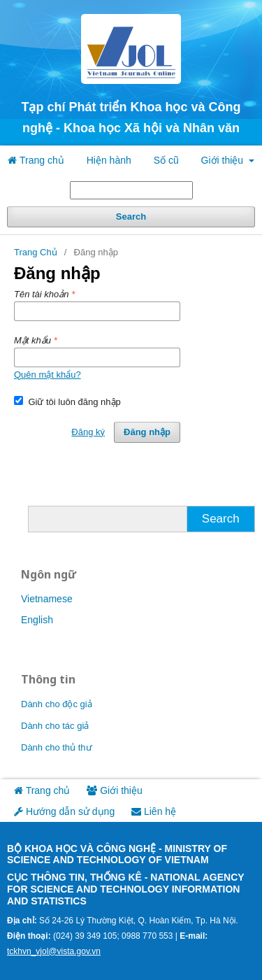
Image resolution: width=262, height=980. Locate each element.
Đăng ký (88, 432)
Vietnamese (47, 599)
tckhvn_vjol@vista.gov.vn (54, 951)
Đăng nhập (147, 432)
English (37, 620)
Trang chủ (36, 160)
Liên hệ (154, 811)
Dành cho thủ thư (57, 747)
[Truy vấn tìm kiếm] (131, 190)
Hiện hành (109, 160)
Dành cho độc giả (57, 704)
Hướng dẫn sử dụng (64, 811)
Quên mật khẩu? (48, 375)
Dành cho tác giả (55, 726)
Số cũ (166, 160)
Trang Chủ (36, 252)
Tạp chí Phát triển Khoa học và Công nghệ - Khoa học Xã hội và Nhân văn (131, 118)
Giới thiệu (224, 160)
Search (131, 216)
